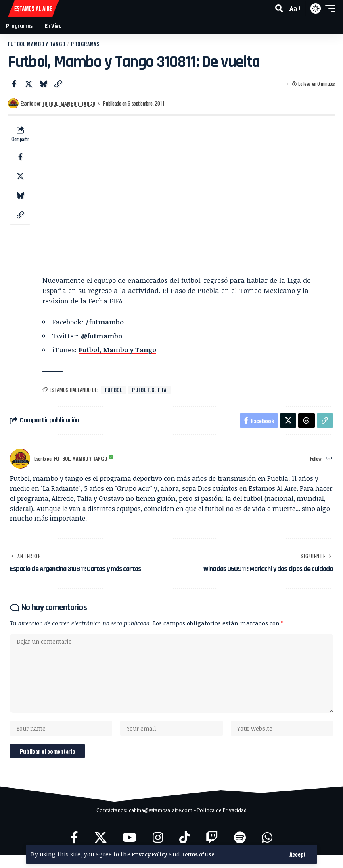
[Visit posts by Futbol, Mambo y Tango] (13, 104)
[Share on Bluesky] (43, 84)
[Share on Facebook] (14, 84)
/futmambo (106, 322)
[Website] (329, 462)
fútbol (114, 390)
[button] (298, 854)
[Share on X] (29, 84)
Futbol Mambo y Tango (38, 44)
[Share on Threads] (305, 422)
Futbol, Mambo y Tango (72, 104)
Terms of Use (205, 854)
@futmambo (102, 336)
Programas (90, 44)
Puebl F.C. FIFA (152, 390)
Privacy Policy (152, 854)
